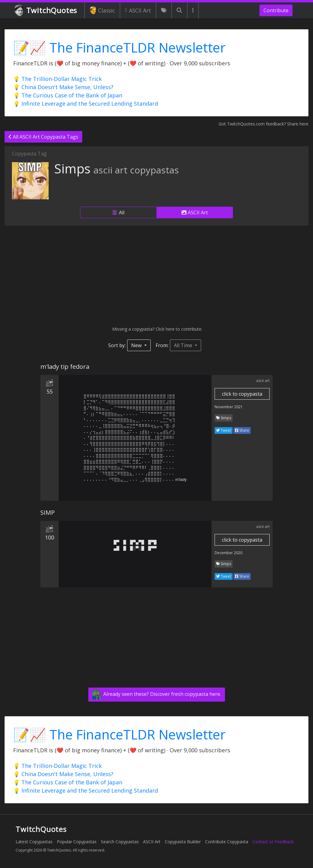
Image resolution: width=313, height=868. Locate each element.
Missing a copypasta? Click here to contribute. (157, 329)
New (137, 345)
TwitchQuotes (46, 11)
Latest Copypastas (34, 842)
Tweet (224, 430)
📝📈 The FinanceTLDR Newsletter (119, 47)
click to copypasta (242, 394)
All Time (184, 345)
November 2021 (229, 407)
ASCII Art (138, 10)
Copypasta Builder (183, 842)
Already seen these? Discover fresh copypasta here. (157, 695)
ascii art (263, 381)
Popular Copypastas (77, 842)
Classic (102, 10)
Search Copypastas (120, 842)
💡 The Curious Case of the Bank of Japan (68, 95)
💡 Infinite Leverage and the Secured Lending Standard (86, 104)
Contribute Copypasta (227, 842)
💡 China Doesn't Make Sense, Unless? (63, 87)
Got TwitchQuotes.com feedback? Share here (263, 124)
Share (242, 430)
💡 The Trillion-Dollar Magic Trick (57, 79)
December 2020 (228, 553)
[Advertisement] (156, 276)
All (118, 212)
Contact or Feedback (273, 842)
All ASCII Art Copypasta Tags (43, 137)
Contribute (276, 10)
